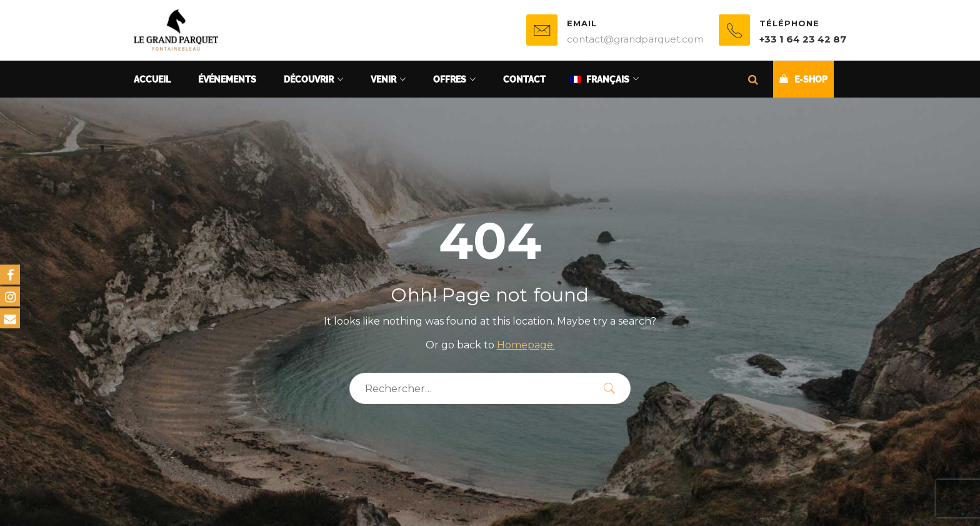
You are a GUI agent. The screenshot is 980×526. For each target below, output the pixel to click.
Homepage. (526, 345)
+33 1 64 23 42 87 (803, 39)
